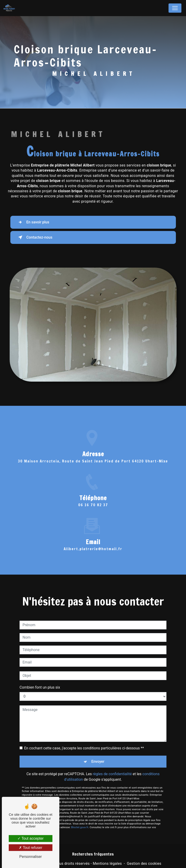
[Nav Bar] (175, 8)
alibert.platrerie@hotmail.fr (93, 542)
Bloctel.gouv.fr (80, 821)
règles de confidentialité (112, 767)
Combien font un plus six (40, 680)
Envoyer (98, 755)
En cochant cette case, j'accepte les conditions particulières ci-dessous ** (84, 741)
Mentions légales (107, 864)
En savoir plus (33, 222)
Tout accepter (30, 838)
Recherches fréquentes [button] (93, 854)
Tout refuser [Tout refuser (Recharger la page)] (31, 848)
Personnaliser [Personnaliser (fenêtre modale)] (31, 857)
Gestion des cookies (144, 864)
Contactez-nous (34, 237)
